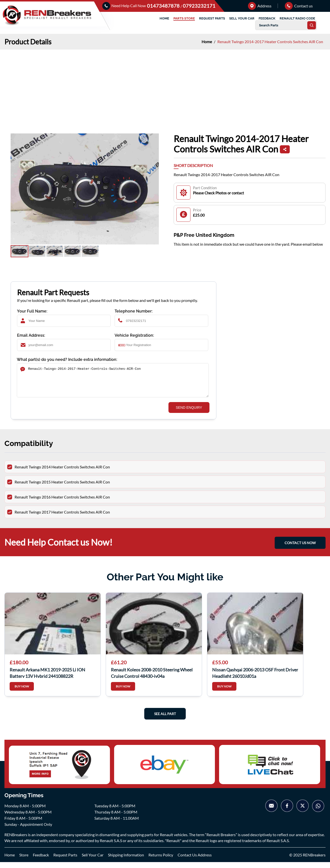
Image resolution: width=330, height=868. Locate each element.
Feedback (41, 861)
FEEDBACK (267, 18)
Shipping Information (126, 861)
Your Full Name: (32, 311)
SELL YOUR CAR (242, 18)
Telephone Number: (134, 311)
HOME (164, 18)
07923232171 (199, 6)
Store (24, 861)
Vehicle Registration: (134, 335)
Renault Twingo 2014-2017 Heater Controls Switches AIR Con (270, 42)
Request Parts (65, 861)
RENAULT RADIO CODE (297, 18)
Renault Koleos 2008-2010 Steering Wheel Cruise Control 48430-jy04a (152, 678)
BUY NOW (22, 692)
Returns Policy (161, 861)
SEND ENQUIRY (189, 413)
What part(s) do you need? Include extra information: (67, 360)
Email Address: (31, 335)
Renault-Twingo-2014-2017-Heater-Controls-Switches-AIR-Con (113, 383)
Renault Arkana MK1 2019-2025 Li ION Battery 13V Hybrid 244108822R (47, 678)
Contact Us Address (195, 861)
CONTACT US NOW (300, 549)
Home (207, 42)
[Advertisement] (165, 87)
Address (260, 6)
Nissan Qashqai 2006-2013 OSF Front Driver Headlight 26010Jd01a (255, 678)
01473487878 (164, 6)
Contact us (299, 6)
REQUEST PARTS (212, 18)
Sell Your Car (93, 861)
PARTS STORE (184, 18)
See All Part (165, 720)
